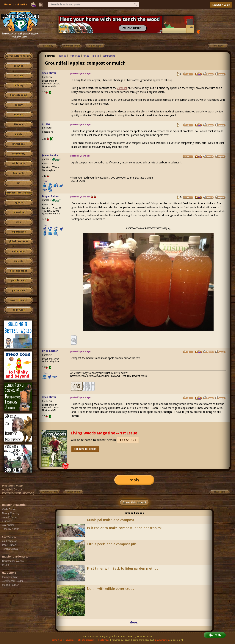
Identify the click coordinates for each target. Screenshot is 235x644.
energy (19, 105)
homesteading (19, 95)
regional (19, 202)
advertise (70, 640)
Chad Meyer (49, 73)
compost (122, 88)
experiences (19, 232)
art (18, 183)
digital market (19, 271)
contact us (57, 640)
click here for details (85, 449)
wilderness (18, 163)
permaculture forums (19, 56)
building (18, 85)
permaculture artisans (19, 193)
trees (86, 56)
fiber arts (18, 173)
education (19, 212)
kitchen (18, 124)
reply (134, 480)
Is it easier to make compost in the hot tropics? (125, 528)
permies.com (19, 281)
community (19, 154)
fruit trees (75, 56)
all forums (19, 310)
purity (19, 134)
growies (19, 66)
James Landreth (52, 155)
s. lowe (46, 124)
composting (109, 56)
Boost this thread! (134, 502)
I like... (46, 181)
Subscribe (21, 5)
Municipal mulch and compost (111, 520)
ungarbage (19, 144)
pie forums (18, 290)
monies (18, 115)
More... (134, 622)
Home (8, 4)
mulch (96, 56)
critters (19, 76)
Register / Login (221, 5)
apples (62, 56)
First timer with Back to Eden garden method (123, 568)
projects (18, 261)
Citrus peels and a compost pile (112, 544)
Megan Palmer (51, 196)
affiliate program (86, 640)
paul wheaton (162, 640)
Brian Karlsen (50, 351)
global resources (18, 241)
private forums (18, 300)
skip (18, 222)
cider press (19, 251)
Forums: (50, 56)
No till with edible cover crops (111, 589)
